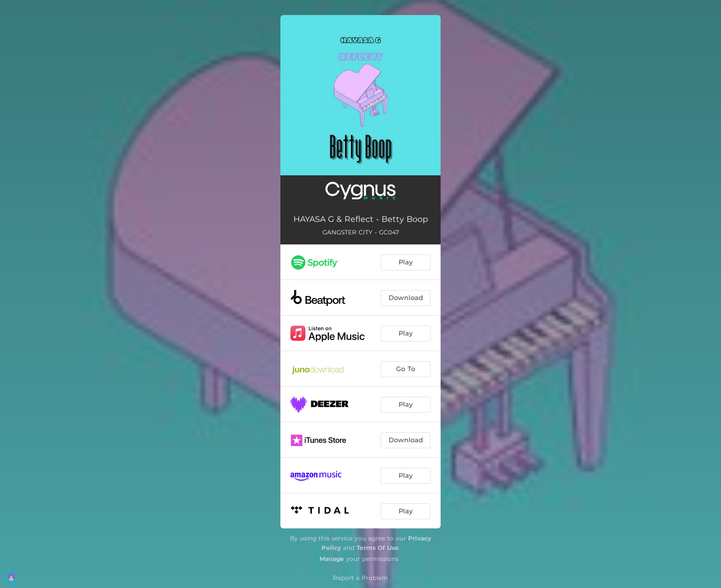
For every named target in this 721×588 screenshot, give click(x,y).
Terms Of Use (378, 548)
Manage (332, 559)
